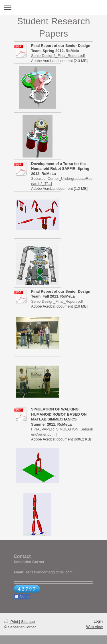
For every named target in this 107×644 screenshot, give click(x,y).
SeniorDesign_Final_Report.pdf (57, 301)
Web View (94, 627)
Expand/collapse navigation (53, 8)
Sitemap (28, 622)
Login (98, 621)
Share (22, 597)
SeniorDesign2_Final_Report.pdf (58, 56)
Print (12, 622)
